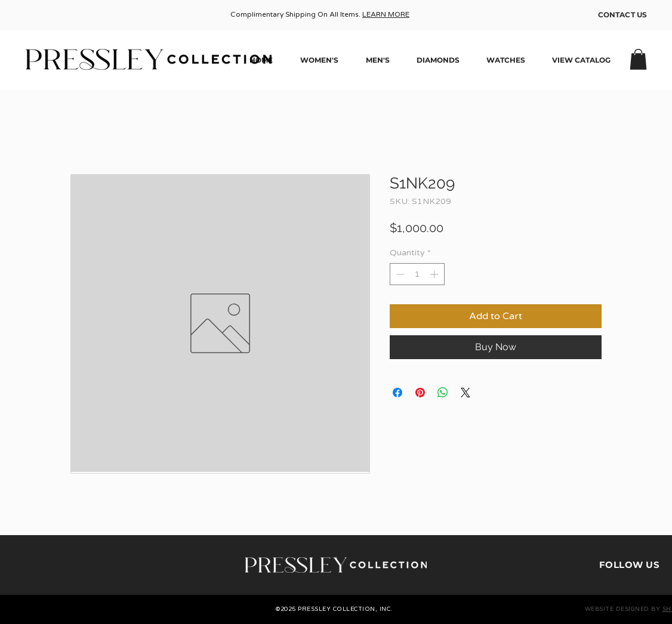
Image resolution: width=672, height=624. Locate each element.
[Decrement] (399, 274)
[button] (638, 59)
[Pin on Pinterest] (420, 393)
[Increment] (435, 274)
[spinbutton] (417, 274)
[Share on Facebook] (397, 393)
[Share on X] (466, 393)
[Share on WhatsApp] (443, 393)
